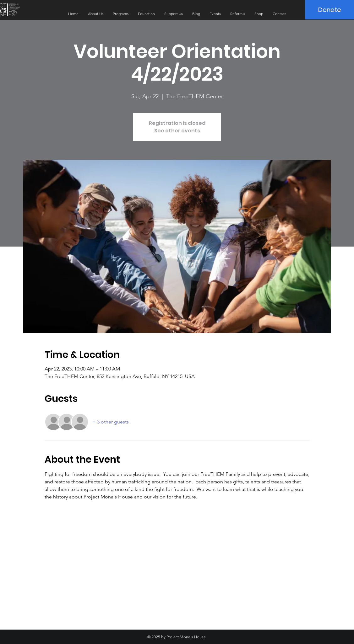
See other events (177, 131)
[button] (96, 14)
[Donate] (330, 10)
